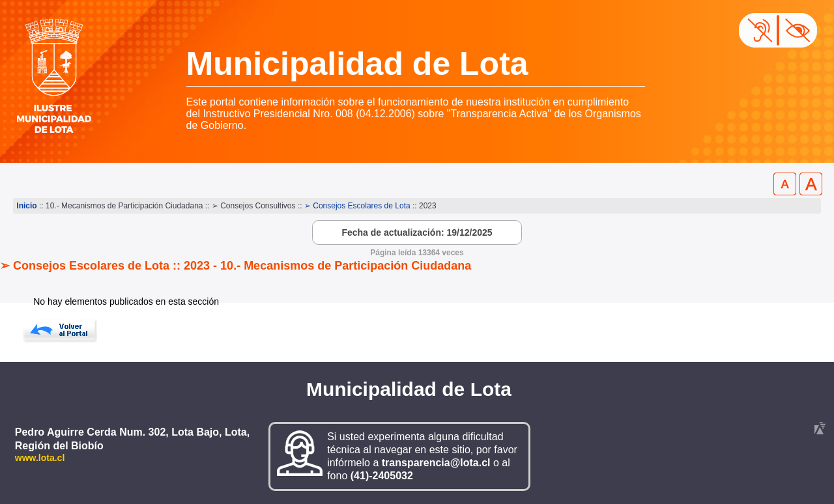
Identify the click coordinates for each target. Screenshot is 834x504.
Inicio (26, 206)
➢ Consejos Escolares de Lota (357, 206)
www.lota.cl (40, 458)
